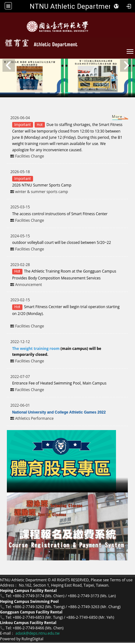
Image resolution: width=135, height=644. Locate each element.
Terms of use (121, 580)
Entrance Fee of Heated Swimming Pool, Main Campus (59, 383)
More (111, 118)
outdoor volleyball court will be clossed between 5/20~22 (62, 242)
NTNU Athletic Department (72, 6)
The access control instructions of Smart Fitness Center (60, 214)
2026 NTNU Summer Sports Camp (42, 185)
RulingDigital (32, 639)
